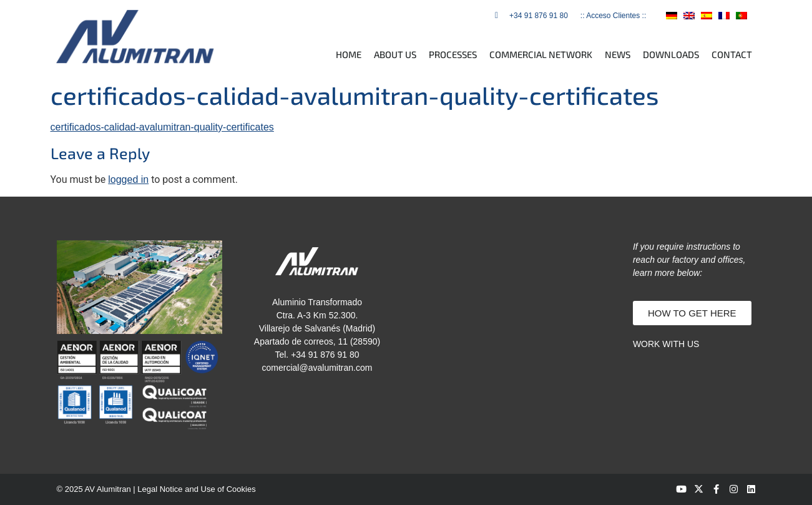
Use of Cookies (228, 489)
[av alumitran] (516, 305)
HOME (349, 54)
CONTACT (732, 54)
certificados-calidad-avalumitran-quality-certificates (162, 127)
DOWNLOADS (671, 54)
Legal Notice (160, 489)
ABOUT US (395, 54)
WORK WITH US (666, 344)
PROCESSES (453, 54)
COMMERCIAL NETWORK (541, 54)
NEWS (618, 54)
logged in (128, 179)
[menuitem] (672, 15)
